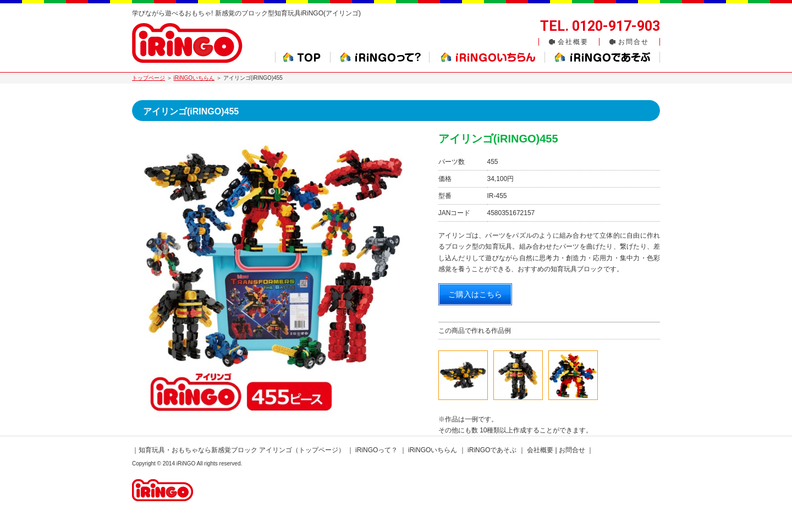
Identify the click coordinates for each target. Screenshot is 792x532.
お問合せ (634, 42)
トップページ (148, 78)
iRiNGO (186, 464)
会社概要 (573, 42)
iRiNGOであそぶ (492, 450)
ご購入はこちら (475, 294)
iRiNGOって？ (376, 450)
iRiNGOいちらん (194, 78)
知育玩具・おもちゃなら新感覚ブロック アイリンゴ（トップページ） (242, 450)
